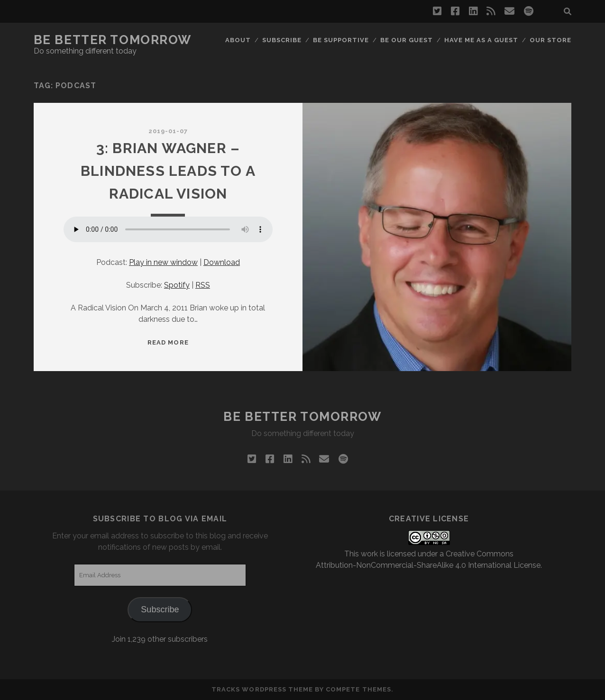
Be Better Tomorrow (113, 40)
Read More (168, 342)
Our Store (550, 40)
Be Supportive (341, 40)
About (238, 40)
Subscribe (282, 40)
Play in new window (163, 262)
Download (222, 262)
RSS (203, 285)
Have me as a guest (481, 40)
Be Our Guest (407, 40)
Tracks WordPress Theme (262, 689)
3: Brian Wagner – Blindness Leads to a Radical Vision (168, 171)
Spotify (177, 285)
